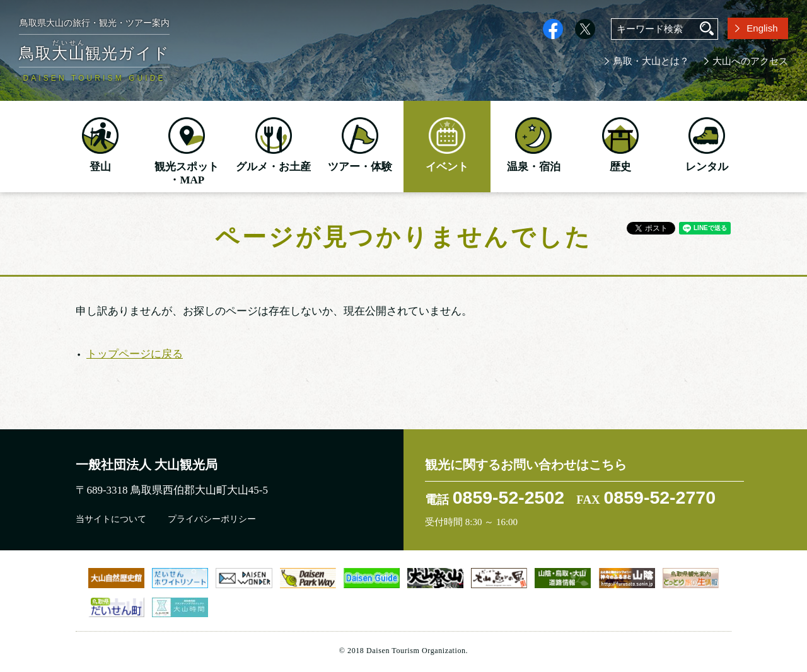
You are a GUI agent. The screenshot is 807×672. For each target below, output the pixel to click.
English (762, 28)
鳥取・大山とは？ (651, 61)
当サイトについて (111, 519)
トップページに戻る (135, 354)
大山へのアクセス (750, 61)
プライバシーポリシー (212, 519)
